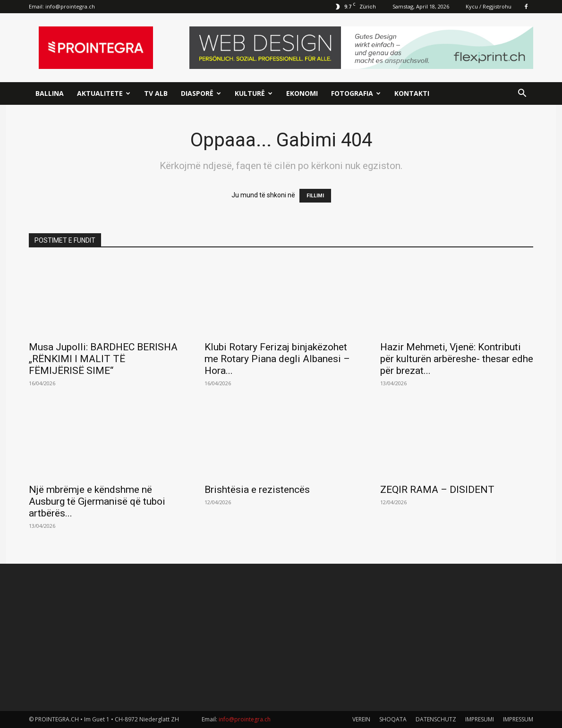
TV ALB (156, 93)
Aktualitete (104, 93)
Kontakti (412, 93)
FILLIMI (315, 196)
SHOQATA (393, 719)
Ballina (50, 93)
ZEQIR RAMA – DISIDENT (437, 490)
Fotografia (356, 93)
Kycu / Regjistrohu (489, 6)
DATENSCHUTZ (436, 719)
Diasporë (201, 93)
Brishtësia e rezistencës (257, 490)
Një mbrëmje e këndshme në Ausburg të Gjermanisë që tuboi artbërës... (97, 501)
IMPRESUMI (480, 719)
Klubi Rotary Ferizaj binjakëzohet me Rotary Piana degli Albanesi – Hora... (277, 359)
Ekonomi (302, 93)
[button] (522, 94)
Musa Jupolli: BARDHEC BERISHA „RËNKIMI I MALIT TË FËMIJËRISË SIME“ (103, 359)
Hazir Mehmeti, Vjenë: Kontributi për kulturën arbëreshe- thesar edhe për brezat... (457, 359)
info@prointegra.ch (70, 6)
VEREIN (361, 719)
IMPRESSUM (518, 719)
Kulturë (254, 93)
